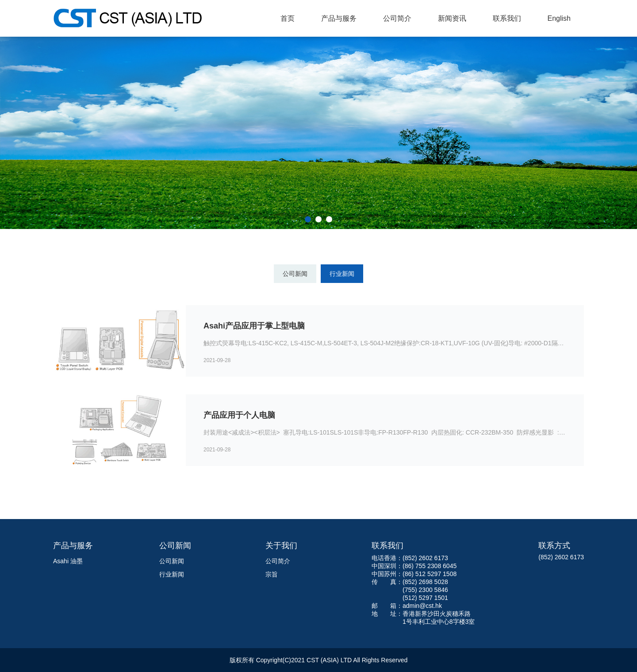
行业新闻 (342, 274)
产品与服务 (339, 18)
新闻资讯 (452, 18)
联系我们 (507, 18)
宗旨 (272, 574)
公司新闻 (295, 274)
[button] (308, 219)
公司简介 (397, 18)
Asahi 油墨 (68, 561)
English (559, 18)
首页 (288, 18)
